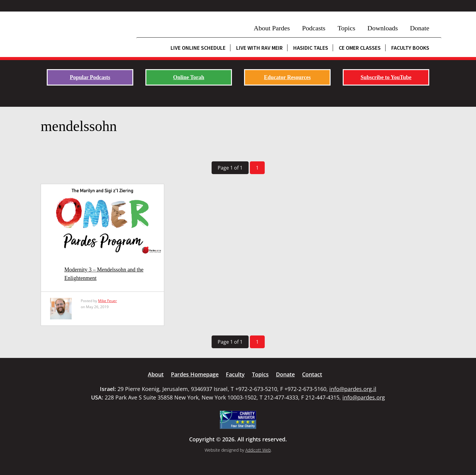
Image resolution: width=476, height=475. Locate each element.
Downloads (382, 28)
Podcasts (314, 28)
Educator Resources (287, 77)
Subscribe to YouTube (386, 77)
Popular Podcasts (90, 77)
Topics (346, 28)
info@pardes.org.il (353, 389)
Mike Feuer (107, 301)
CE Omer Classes (360, 48)
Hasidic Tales (311, 48)
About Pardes (272, 28)
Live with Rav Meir (259, 48)
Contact (312, 374)
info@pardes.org (364, 397)
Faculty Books (410, 48)
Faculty (235, 374)
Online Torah (189, 77)
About (156, 374)
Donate (420, 28)
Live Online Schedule (198, 48)
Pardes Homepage (195, 374)
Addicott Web (258, 450)
